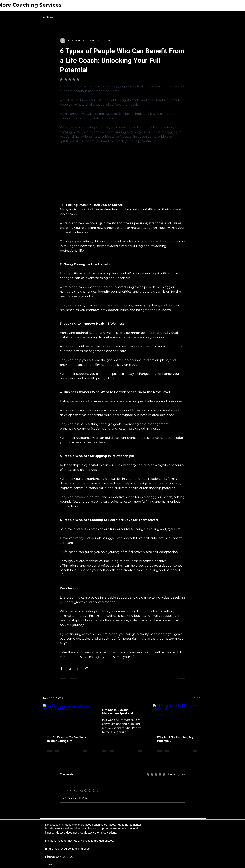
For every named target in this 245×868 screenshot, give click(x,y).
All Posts (48, 17)
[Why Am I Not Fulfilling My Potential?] (178, 718)
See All (198, 698)
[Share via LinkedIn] (78, 668)
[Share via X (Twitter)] (70, 668)
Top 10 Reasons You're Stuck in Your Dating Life (67, 739)
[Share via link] (86, 668)
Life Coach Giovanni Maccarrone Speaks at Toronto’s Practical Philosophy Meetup (118, 712)
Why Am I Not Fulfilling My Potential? (175, 739)
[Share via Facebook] (62, 668)
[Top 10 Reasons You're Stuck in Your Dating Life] (68, 718)
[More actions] (183, 41)
